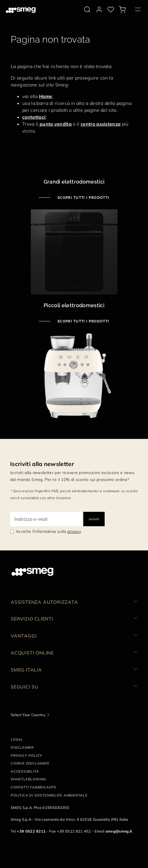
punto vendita (55, 124)
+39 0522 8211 (31, 831)
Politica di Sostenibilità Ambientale (49, 795)
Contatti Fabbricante (34, 787)
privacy (74, 531)
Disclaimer (22, 747)
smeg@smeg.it (119, 831)
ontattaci (35, 117)
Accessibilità (25, 771)
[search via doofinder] (87, 10)
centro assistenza (101, 124)
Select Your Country (28, 715)
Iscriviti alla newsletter (42, 464)
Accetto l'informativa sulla (48, 531)
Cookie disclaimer (30, 763)
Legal (17, 739)
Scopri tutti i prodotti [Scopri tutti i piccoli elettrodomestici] (83, 321)
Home (46, 96)
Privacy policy (26, 755)
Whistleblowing (28, 779)
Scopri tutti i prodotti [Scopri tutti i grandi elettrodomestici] (83, 198)
